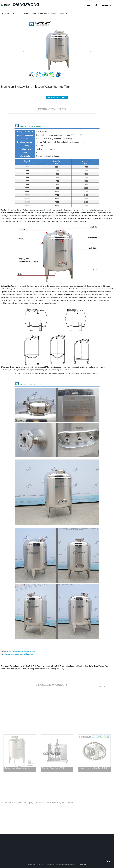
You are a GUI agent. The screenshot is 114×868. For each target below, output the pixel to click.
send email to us (57, 98)
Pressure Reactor (22, 666)
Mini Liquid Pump (8, 666)
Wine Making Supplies (55, 669)
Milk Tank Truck (35, 666)
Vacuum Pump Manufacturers (34, 669)
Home (7, 13)
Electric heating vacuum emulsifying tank (19, 654)
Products (17, 13)
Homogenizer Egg (49, 666)
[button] (89, 5)
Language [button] (106, 5)
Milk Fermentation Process (66, 666)
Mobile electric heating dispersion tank (21, 652)
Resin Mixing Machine (14, 669)
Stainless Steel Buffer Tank (87, 666)
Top (108, 861)
